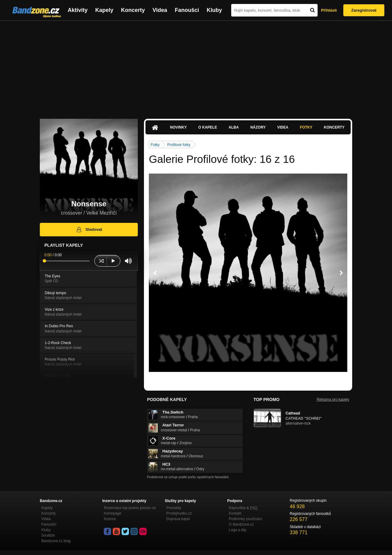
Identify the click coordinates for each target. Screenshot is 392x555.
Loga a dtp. (238, 530)
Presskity (174, 508)
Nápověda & (243, 508)
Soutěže (48, 535)
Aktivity (78, 10)
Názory (258, 127)
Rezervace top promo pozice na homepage (130, 511)
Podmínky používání (245, 519)
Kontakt (235, 513)
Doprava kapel (178, 519)
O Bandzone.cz (241, 524)
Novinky (178, 127)
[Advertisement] (196, 67)
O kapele (207, 127)
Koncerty (133, 10)
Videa (160, 10)
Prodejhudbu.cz (179, 513)
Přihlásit (329, 10)
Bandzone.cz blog (56, 541)
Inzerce (110, 519)
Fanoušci (187, 10)
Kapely (104, 10)
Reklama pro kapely (333, 399)
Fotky (306, 127)
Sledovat (89, 230)
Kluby (214, 10)
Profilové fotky (179, 145)
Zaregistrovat (364, 10)
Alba (234, 127)
